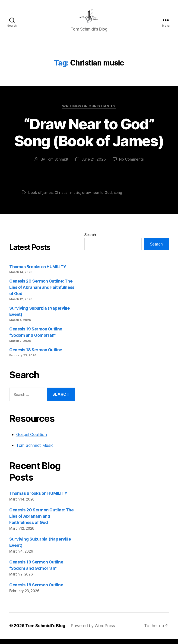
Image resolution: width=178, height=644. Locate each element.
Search (90, 240)
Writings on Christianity (89, 112)
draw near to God (97, 198)
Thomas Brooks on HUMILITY (38, 272)
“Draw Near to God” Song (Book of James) (89, 138)
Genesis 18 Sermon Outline (36, 355)
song (118, 198)
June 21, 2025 (94, 165)
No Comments (131, 165)
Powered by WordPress (93, 631)
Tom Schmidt (57, 165)
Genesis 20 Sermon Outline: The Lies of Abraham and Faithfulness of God (42, 293)
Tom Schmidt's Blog (45, 631)
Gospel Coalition (32, 440)
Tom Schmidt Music (35, 451)
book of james (40, 198)
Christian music (67, 198)
